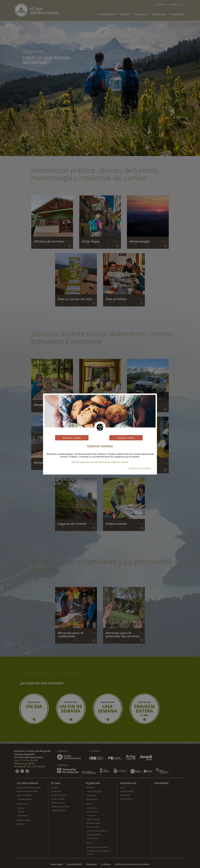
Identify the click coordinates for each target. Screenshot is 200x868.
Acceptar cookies (126, 438)
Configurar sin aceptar (139, 468)
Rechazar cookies (72, 438)
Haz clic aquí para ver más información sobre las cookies (100, 462)
